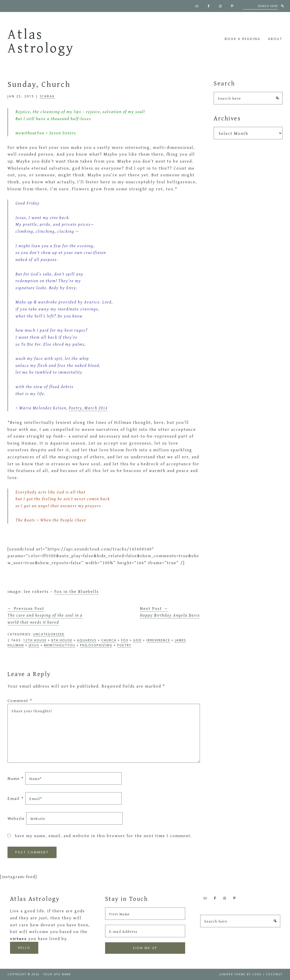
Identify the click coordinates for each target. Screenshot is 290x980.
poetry (124, 645)
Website (16, 818)
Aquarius (87, 640)
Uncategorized (49, 634)
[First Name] (145, 914)
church (109, 640)
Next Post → (170, 612)
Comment (20, 700)
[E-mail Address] (145, 931)
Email (16, 798)
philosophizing (96, 645)
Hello (24, 948)
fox (125, 640)
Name (16, 778)
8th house (62, 640)
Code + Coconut (267, 974)
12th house (35, 640)
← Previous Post (45, 615)
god (137, 640)
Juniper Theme (232, 974)
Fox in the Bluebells (77, 591)
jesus (34, 645)
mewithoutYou (60, 645)
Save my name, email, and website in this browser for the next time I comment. (103, 836)
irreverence (158, 640)
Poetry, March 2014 (88, 408)
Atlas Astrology (41, 41)
